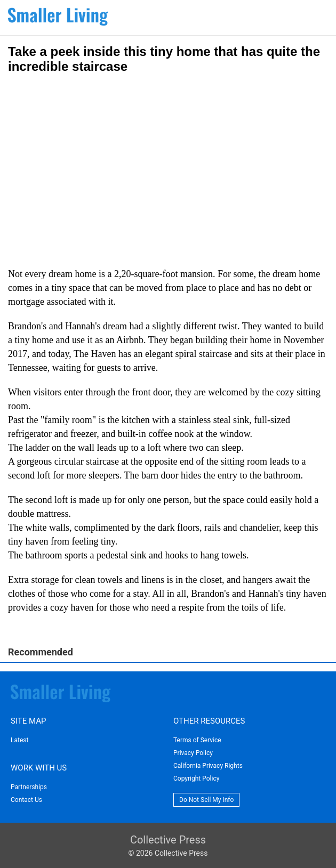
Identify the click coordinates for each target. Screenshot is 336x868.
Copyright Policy (196, 778)
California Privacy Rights (208, 766)
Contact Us (26, 800)
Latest (19, 740)
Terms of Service (197, 740)
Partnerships (29, 787)
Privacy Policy (193, 753)
